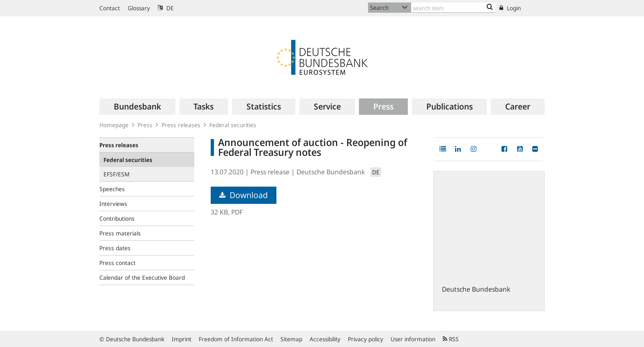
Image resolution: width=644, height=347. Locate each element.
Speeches (112, 189)
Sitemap (291, 339)
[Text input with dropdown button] (453, 8)
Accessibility (325, 339)
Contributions (117, 218)
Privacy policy (366, 339)
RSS (451, 339)
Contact (110, 8)
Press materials (120, 233)
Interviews (113, 204)
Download (244, 195)
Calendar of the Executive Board (142, 277)
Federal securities (233, 125)
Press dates (115, 248)
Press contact (117, 263)
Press (145, 125)
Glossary (139, 8)
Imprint (182, 339)
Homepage (114, 125)
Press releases (181, 125)
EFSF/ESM (116, 174)
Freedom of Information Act (236, 339)
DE (166, 8)
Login (510, 8)
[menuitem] (137, 107)
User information (413, 339)
